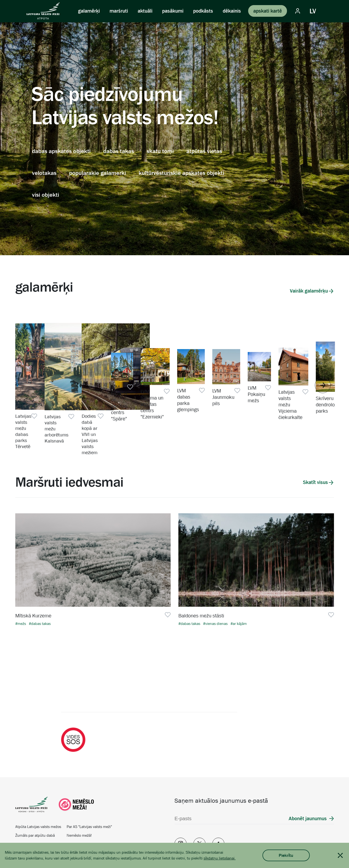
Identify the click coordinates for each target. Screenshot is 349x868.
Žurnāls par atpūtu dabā (35, 812)
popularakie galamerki (98, 173)
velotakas (44, 173)
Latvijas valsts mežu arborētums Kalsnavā (119, 426)
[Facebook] (218, 820)
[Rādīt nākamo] (323, 371)
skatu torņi (160, 151)
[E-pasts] (218, 795)
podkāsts (203, 11)
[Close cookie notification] (340, 855)
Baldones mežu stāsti (201, 592)
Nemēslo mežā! (79, 812)
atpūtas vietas (204, 151)
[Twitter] (199, 820)
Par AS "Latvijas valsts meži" (89, 803)
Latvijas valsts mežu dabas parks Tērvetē (44, 426)
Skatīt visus (315, 459)
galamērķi (89, 11)
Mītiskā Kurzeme (33, 592)
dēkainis (232, 11)
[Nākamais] (331, 685)
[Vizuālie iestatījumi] (328, 11)
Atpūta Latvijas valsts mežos (38, 803)
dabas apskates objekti (61, 151)
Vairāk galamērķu (309, 291)
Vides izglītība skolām (33, 821)
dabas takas (119, 151)
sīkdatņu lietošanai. (220, 858)
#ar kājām (239, 600)
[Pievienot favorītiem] (86, 423)
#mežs (21, 600)
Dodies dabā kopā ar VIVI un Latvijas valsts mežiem (208, 426)
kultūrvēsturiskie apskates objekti (181, 173)
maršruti (119, 11)
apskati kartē (268, 11)
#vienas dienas (216, 600)
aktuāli (145, 11)
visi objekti (46, 195)
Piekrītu (286, 856)
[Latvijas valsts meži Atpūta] (43, 11)
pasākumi (173, 11)
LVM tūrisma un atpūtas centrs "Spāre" (285, 426)
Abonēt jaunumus (308, 795)
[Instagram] (181, 820)
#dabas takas (40, 600)
